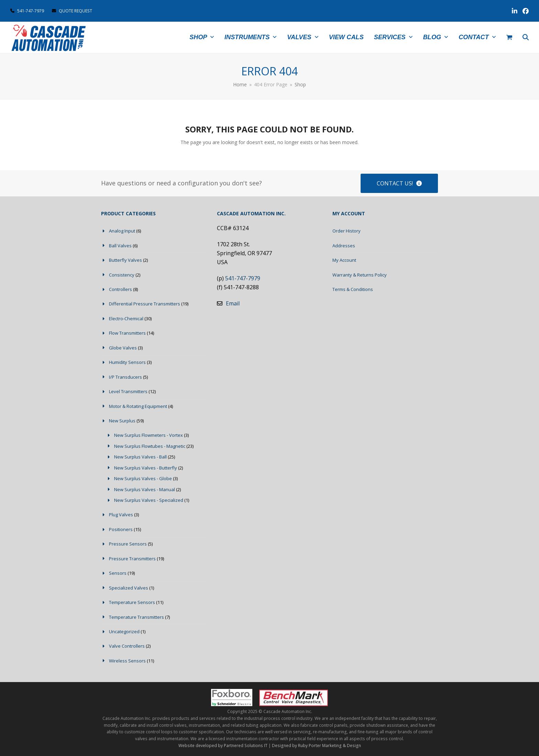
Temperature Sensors (132, 602)
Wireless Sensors (127, 661)
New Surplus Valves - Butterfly (146, 468)
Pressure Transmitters (132, 559)
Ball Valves (120, 246)
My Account (344, 260)
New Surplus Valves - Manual (145, 489)
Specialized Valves (129, 588)
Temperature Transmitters (136, 617)
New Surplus (122, 421)
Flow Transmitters (127, 333)
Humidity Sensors (127, 362)
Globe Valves (123, 348)
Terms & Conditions (353, 289)
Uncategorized (124, 631)
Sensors (118, 573)
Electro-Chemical (126, 318)
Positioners (121, 529)
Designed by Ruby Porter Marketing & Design (316, 746)
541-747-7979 (31, 11)
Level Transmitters (128, 391)
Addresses (344, 246)
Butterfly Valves (125, 260)
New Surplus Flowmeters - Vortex (148, 435)
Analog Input (122, 231)
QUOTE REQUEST (72, 11)
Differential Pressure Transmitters (145, 304)
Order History (346, 231)
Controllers (120, 289)
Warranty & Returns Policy (360, 275)
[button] (509, 37)
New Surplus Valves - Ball (140, 457)
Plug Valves (121, 515)
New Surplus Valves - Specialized (149, 500)
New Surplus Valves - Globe (143, 478)
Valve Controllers (127, 646)
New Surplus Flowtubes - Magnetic (150, 446)
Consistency (122, 275)
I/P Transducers (125, 377)
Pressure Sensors (128, 544)
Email (233, 303)
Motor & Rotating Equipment (138, 406)
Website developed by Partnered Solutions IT (223, 746)
